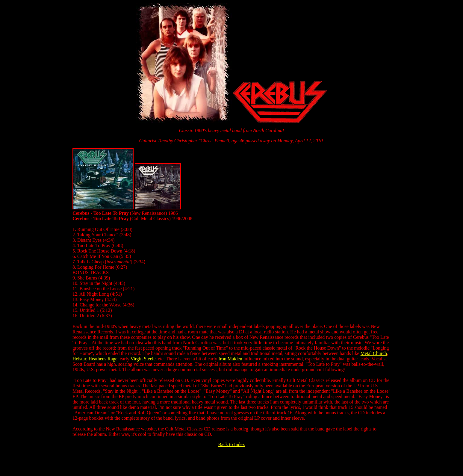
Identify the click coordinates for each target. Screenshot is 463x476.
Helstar (79, 359)
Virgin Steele (143, 359)
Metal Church (374, 353)
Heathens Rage (103, 359)
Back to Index (231, 444)
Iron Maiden (230, 359)
